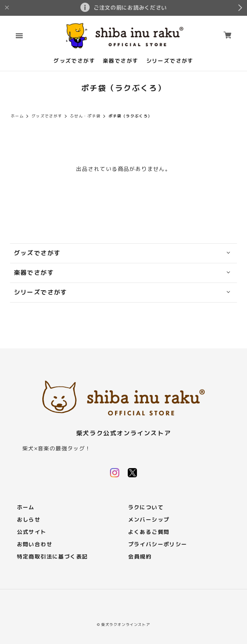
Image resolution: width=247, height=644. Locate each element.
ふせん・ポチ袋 (85, 116)
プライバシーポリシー (158, 544)
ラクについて (146, 508)
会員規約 (140, 557)
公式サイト (32, 532)
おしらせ (29, 520)
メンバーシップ (149, 520)
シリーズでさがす (170, 61)
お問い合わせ (35, 544)
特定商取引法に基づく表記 (53, 557)
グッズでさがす (74, 61)
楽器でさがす (120, 61)
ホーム (17, 116)
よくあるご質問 (149, 532)
